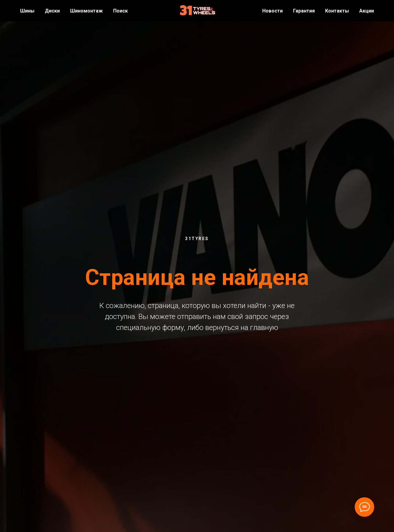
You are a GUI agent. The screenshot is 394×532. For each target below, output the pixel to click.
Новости (272, 11)
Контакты (337, 11)
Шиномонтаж (86, 11)
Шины (27, 11)
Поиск (120, 11)
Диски (52, 11)
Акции (367, 11)
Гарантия (304, 11)
